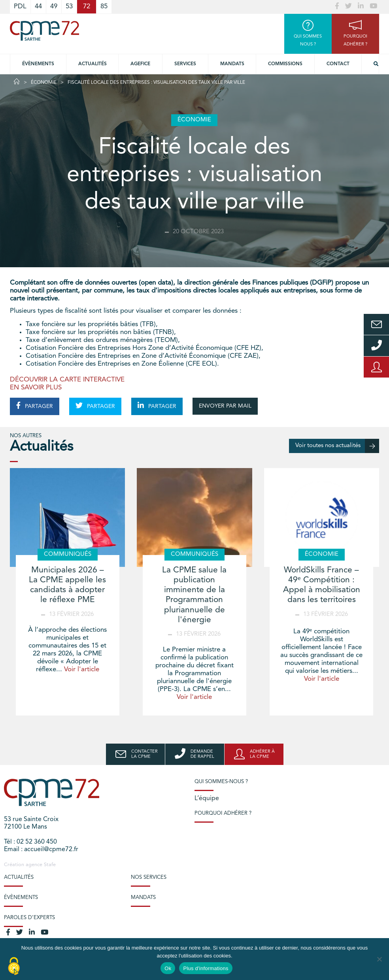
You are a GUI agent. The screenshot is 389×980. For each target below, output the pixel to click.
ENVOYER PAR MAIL (225, 406)
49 (54, 7)
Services (185, 64)
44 (38, 7)
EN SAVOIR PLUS (36, 388)
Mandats (232, 64)
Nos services (149, 877)
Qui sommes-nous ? (221, 782)
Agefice (140, 64)
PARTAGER (35, 406)
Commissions (285, 64)
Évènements (38, 64)
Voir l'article (82, 669)
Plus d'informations (206, 968)
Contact (338, 64)
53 (69, 7)
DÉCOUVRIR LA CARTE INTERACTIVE (67, 380)
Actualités (93, 64)
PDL (20, 7)
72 (87, 7)
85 (104, 7)
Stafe (50, 865)
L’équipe (207, 799)
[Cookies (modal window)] (14, 967)
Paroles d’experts (29, 918)
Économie (44, 83)
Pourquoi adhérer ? (223, 813)
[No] (379, 959)
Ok (168, 968)
